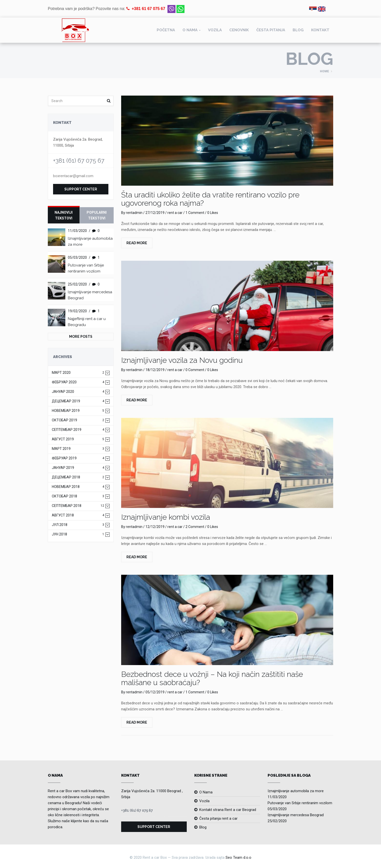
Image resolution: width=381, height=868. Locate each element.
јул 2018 (78, 525)
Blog (298, 30)
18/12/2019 (155, 370)
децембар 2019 (78, 401)
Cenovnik (239, 30)
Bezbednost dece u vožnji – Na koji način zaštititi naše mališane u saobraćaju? (212, 678)
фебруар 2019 (78, 458)
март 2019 (78, 449)
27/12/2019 (155, 213)
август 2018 (78, 515)
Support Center (81, 189)
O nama (190, 30)
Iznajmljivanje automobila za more (296, 791)
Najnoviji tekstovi (64, 215)
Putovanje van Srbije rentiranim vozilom (300, 803)
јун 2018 (78, 534)
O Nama (206, 792)
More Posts (81, 337)
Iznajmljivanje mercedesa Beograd (296, 815)
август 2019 (78, 439)
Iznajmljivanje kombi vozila (166, 517)
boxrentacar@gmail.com (73, 176)
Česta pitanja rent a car (218, 818)
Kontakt (320, 30)
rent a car (175, 213)
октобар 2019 (78, 420)
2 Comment (195, 527)
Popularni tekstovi (97, 215)
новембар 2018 (78, 487)
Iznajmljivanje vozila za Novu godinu (182, 360)
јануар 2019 (78, 468)
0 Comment (195, 370)
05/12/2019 (155, 692)
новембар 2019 (78, 411)
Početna (166, 30)
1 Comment (195, 213)
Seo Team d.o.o (238, 857)
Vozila (215, 30)
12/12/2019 (155, 527)
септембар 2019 (78, 430)
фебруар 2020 (78, 382)
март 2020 (78, 373)
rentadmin (134, 213)
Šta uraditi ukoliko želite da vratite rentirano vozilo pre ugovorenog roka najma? (210, 199)
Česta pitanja (271, 30)
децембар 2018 (78, 477)
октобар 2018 (78, 496)
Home (324, 71)
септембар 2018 (78, 506)
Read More (137, 243)
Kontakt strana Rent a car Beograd (228, 810)
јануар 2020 (78, 392)
